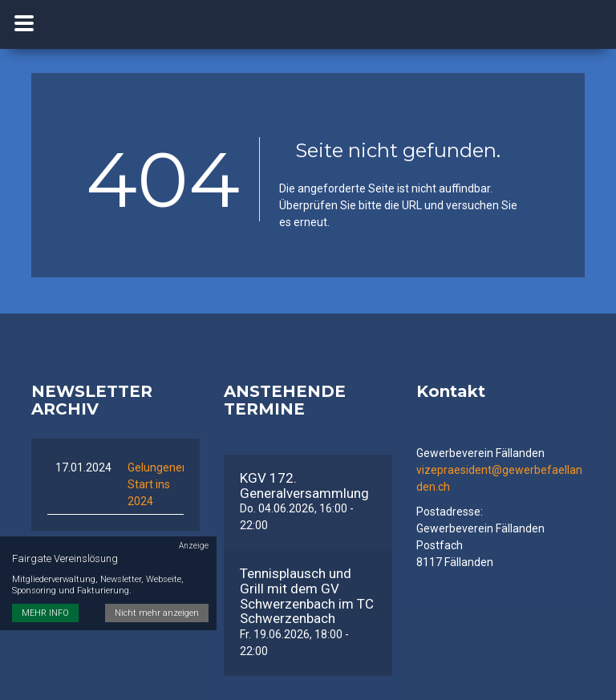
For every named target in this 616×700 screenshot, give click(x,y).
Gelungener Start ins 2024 (157, 484)
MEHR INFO (45, 613)
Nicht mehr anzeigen (157, 613)
